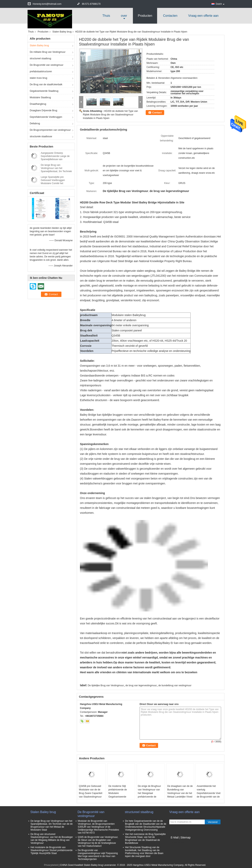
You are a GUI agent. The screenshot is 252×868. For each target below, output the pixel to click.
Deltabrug (35, 123)
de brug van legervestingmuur (141, 685)
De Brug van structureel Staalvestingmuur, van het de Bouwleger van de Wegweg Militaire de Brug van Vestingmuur (52, 839)
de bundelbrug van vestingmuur (175, 685)
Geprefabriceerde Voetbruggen (46, 117)
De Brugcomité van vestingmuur (47, 65)
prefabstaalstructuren (41, 71)
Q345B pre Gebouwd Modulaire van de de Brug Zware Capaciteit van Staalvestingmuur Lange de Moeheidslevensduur (91, 795)
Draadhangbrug (38, 104)
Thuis (106, 16)
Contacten (170, 16)
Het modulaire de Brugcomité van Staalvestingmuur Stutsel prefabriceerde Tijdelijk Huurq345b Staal (51, 850)
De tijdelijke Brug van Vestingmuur (106, 685)
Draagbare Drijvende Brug (43, 110)
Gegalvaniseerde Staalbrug (44, 91)
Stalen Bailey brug (62, 32)
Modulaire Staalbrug (40, 97)
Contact (157, 113)
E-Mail (175, 837)
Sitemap (185, 837)
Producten (145, 16)
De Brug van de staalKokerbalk (46, 84)
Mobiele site (177, 842)
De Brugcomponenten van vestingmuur (50, 130)
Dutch (220, 4)
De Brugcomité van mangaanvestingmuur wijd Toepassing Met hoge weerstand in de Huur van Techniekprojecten (98, 855)
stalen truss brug (38, 78)
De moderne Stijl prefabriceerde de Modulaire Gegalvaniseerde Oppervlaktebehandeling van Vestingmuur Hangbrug (121, 797)
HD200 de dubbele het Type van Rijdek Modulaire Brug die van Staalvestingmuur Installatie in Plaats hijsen (110, 115)
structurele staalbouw (41, 136)
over (124, 16)
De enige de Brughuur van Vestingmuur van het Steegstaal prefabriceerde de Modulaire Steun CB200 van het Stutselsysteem (150, 795)
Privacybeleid (51, 865)
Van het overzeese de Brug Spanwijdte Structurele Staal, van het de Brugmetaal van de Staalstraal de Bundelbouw (145, 839)
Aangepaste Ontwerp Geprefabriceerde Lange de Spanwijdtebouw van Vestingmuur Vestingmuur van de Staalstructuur (56, 159)
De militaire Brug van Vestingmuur (48, 52)
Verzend (213, 822)
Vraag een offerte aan (203, 16)
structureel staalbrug (40, 58)
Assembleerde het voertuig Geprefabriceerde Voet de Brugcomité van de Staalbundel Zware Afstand (209, 795)
